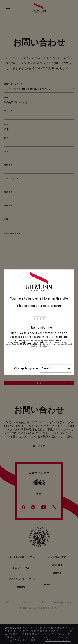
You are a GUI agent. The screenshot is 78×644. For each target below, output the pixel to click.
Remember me (41, 328)
